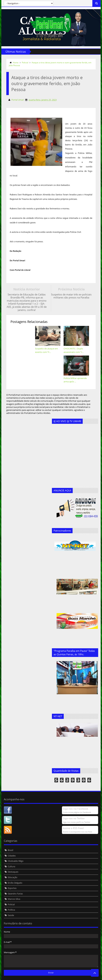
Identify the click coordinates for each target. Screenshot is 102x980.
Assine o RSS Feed (74, 819)
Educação (12, 868)
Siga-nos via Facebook (76, 799)
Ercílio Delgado (15, 873)
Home (15, 63)
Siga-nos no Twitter (74, 809)
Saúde (11, 906)
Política (11, 900)
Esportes (12, 879)
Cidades (12, 846)
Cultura (11, 857)
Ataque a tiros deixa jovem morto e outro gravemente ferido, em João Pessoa (50, 64)
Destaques (13, 862)
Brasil (10, 841)
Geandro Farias (15, 884)
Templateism (52, 977)
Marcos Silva (14, 889)
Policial (25, 63)
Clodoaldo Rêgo (15, 851)
